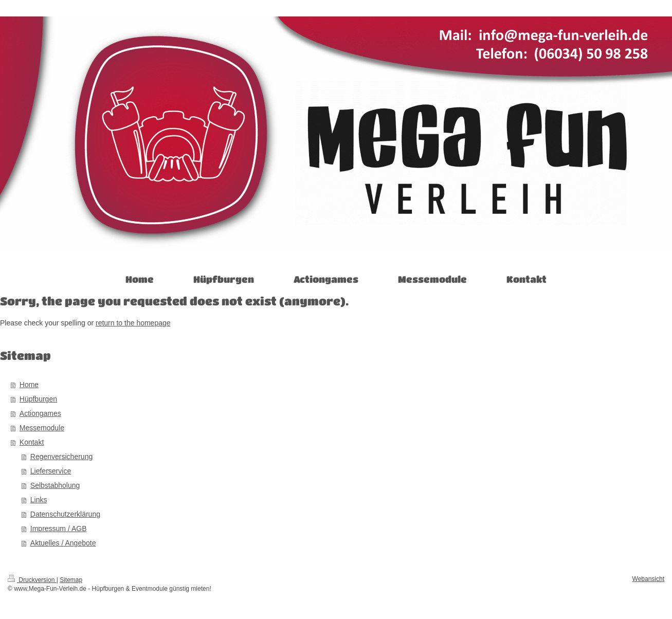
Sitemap (71, 580)
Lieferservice (51, 471)
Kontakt (32, 442)
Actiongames (40, 413)
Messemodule (42, 428)
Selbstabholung (55, 485)
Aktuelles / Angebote (63, 543)
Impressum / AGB (59, 529)
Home (29, 385)
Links (39, 500)
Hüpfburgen (38, 399)
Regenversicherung (61, 457)
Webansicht (648, 579)
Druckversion (32, 580)
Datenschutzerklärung (65, 514)
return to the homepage (133, 323)
